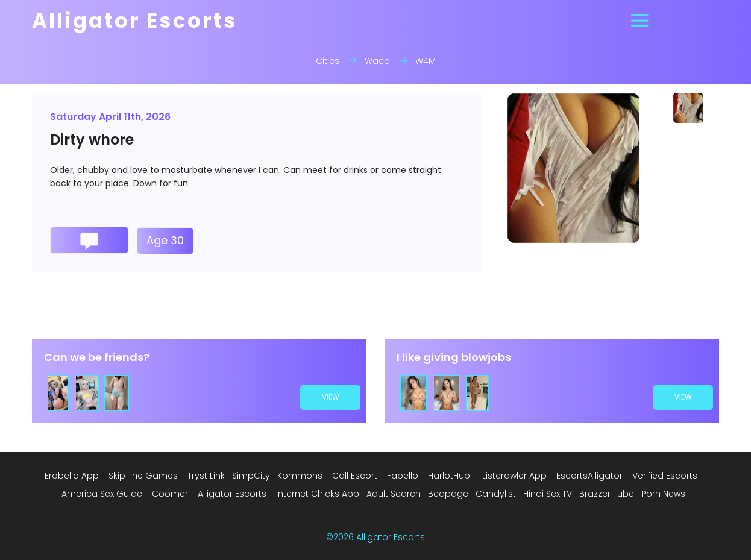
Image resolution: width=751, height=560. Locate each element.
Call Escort (355, 476)
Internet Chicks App (318, 494)
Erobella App (72, 476)
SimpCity (251, 476)
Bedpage (448, 494)
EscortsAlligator (589, 476)
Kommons (300, 476)
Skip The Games (143, 476)
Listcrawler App (514, 476)
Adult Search (394, 494)
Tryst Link (206, 476)
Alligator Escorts (232, 494)
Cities (328, 61)
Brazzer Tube (607, 494)
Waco (377, 61)
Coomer (170, 494)
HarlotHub (449, 476)
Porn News (663, 494)
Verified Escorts (665, 476)
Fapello (403, 476)
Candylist (496, 494)
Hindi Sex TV (548, 494)
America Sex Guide (102, 494)
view (331, 397)
